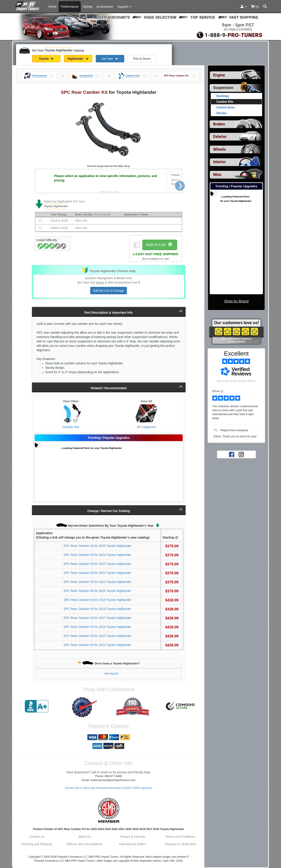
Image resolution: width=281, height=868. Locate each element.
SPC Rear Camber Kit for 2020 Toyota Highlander (97, 591)
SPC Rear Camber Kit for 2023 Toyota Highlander (97, 564)
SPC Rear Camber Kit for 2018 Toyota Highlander (97, 609)
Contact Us (37, 837)
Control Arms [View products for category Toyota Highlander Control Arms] (226, 107)
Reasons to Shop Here (180, 844)
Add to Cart (160, 245)
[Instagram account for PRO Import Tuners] (241, 454)
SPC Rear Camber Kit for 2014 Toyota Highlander (97, 645)
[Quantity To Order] (137, 245)
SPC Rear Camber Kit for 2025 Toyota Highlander (97, 546)
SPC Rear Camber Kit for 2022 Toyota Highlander (97, 573)
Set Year (110, 59)
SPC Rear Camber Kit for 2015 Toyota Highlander (97, 636)
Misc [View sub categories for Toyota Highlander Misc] (217, 175)
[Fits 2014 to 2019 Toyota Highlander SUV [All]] (40, 221)
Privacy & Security (133, 837)
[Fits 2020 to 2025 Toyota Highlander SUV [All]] (40, 228)
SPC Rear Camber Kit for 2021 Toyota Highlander (97, 582)
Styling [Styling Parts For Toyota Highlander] (88, 7)
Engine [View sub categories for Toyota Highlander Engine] (219, 75)
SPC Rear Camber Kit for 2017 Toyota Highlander (97, 618)
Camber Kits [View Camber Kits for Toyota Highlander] (71, 427)
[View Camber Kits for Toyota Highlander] (71, 413)
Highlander (78, 59)
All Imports (111, 674)
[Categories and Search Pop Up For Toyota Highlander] (265, 7)
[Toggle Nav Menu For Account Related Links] (243, 7)
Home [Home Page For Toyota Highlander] (52, 7)
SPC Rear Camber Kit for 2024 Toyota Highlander (97, 555)
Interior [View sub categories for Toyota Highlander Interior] (220, 162)
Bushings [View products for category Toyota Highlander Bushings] (223, 96)
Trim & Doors (142, 59)
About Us (85, 837)
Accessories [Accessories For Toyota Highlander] (105, 7)
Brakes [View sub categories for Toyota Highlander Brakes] (219, 124)
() (255, 7)
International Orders (133, 844)
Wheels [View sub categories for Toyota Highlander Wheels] (220, 149)
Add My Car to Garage (108, 291)
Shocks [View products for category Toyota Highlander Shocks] (222, 113)
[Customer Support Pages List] (124, 7)
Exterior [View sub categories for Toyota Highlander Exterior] (220, 137)
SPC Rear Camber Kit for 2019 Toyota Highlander (97, 600)
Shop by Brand (236, 301)
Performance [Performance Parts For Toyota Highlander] (70, 7)
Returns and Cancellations (85, 844)
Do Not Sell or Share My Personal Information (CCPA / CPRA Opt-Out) (109, 788)
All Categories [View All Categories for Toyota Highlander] (146, 427)
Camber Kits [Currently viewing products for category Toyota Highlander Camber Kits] (225, 102)
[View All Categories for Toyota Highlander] (146, 413)
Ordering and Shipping (37, 844)
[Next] (180, 186)
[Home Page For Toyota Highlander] (28, 5)
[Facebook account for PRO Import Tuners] (232, 454)
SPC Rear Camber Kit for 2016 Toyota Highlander (97, 627)
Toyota (46, 59)
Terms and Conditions (180, 837)
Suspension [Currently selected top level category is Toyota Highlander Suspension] (223, 88)
